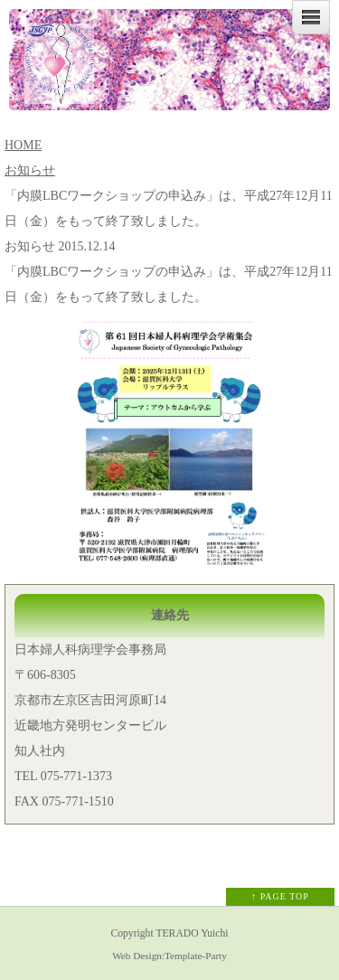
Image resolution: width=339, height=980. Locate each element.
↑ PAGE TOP (280, 896)
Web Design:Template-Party (169, 956)
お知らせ (30, 170)
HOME (23, 145)
